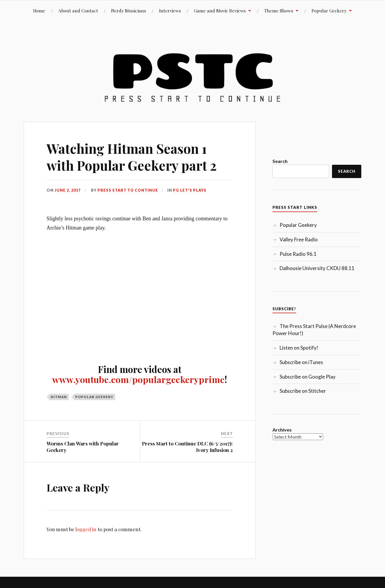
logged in (86, 529)
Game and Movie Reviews (220, 10)
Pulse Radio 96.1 (298, 254)
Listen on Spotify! (299, 348)
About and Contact (78, 10)
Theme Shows (279, 10)
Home (39, 10)
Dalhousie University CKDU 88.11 (317, 268)
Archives (282, 430)
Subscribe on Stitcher (303, 391)
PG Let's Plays (190, 190)
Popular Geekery (329, 10)
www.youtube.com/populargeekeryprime (138, 379)
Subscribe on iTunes (301, 362)
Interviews (170, 10)
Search (280, 161)
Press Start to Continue (128, 190)
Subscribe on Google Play (308, 377)
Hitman (59, 396)
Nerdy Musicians (129, 10)
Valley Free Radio (299, 239)
